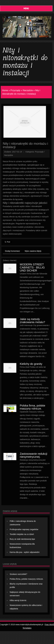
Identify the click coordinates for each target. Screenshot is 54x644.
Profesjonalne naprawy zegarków (24, 529)
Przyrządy (15, 90)
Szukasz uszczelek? (18, 574)
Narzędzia (28, 90)
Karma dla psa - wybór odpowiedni (25, 552)
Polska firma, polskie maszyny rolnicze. (32, 407)
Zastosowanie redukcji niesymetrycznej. (34, 455)
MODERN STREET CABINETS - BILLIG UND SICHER (32, 267)
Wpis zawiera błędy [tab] (33, 251)
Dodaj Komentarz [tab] (12, 251)
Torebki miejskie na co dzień (22, 534)
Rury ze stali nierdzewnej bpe (22, 539)
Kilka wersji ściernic (18, 600)
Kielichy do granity (31, 364)
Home (5, 90)
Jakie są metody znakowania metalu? (32, 321)
